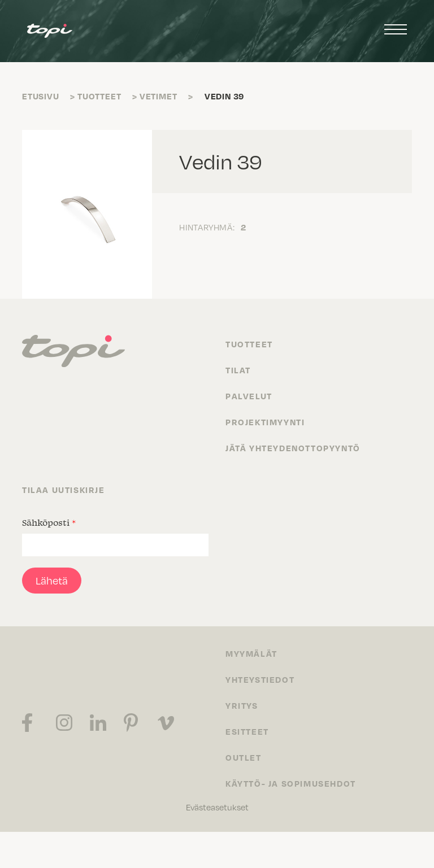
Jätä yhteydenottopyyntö (293, 448)
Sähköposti (49, 522)
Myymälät (251, 653)
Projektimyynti (265, 422)
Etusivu (41, 96)
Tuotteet (99, 96)
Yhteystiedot (260, 679)
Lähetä (52, 581)
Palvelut (249, 396)
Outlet (244, 757)
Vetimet (159, 96)
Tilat (238, 370)
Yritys (242, 705)
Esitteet (247, 731)
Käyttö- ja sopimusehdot (291, 783)
